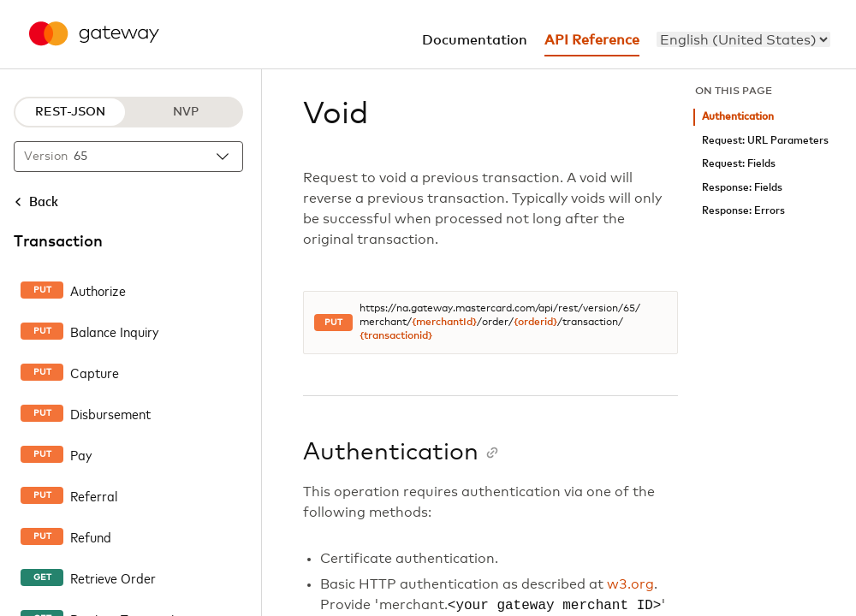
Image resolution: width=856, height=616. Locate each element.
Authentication (738, 117)
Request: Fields (739, 164)
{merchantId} (444, 323)
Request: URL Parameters (765, 141)
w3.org (630, 584)
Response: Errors (743, 211)
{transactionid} (396, 336)
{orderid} (535, 323)
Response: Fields (742, 188)
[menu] (743, 39)
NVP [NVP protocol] (186, 112)
